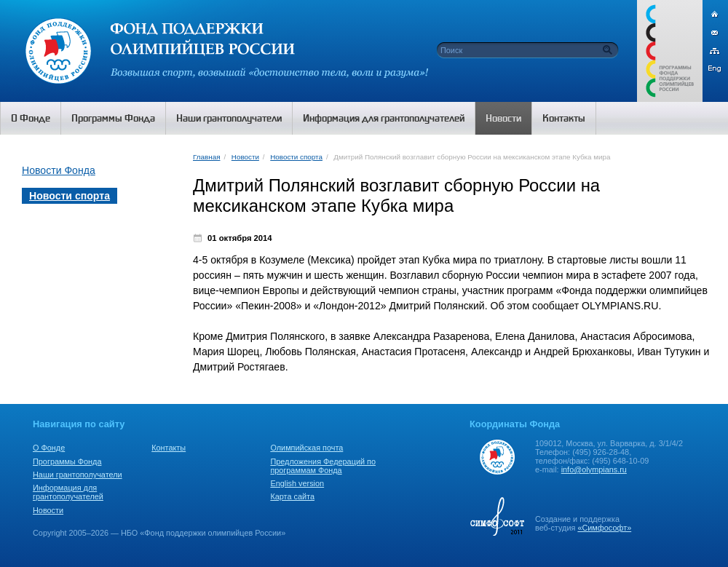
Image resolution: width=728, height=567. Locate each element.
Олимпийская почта (306, 448)
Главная (206, 157)
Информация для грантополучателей (68, 492)
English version (297, 483)
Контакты (169, 448)
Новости (245, 157)
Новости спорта (296, 157)
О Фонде (49, 448)
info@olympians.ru (594, 469)
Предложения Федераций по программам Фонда (323, 466)
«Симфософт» (604, 528)
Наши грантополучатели (78, 475)
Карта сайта (292, 496)
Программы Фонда (67, 461)
